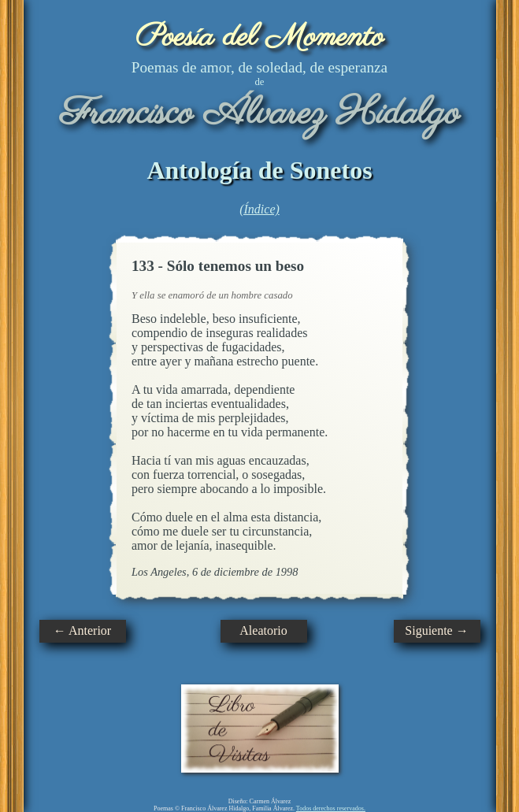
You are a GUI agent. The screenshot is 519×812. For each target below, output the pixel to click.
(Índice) (259, 209)
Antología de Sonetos (259, 170)
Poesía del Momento (259, 37)
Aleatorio (263, 630)
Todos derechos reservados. (331, 808)
